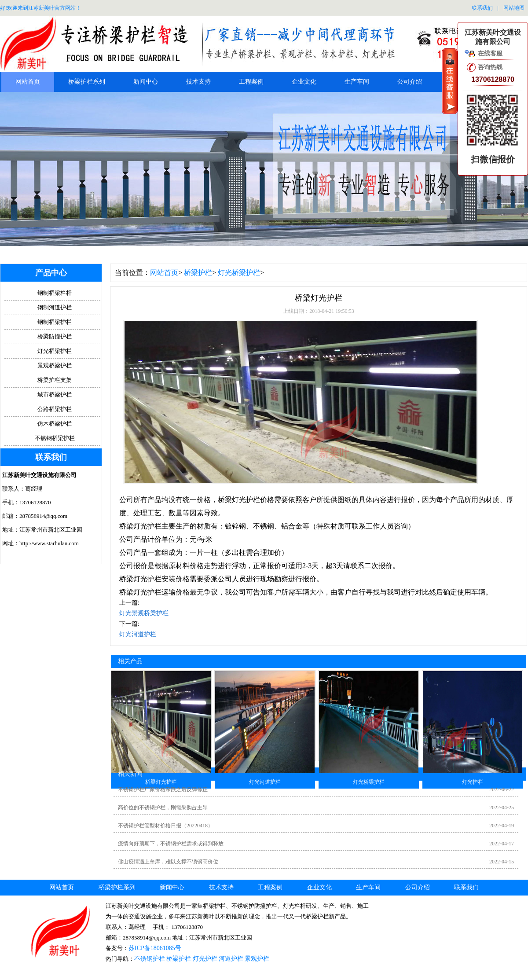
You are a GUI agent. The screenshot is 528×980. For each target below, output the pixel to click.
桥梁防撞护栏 (55, 336)
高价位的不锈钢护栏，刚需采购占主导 (163, 807)
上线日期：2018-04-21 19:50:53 (319, 311)
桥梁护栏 (198, 273)
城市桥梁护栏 (55, 395)
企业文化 (304, 82)
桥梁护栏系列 (87, 82)
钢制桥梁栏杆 (55, 293)
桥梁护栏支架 (55, 380)
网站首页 (28, 82)
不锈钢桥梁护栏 (55, 438)
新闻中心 (146, 82)
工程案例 (251, 82)
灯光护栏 (205, 959)
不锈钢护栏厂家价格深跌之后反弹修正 (163, 789)
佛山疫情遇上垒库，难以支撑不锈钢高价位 (168, 862)
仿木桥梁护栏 (55, 424)
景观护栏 (257, 959)
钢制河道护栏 (55, 307)
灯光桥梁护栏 (239, 273)
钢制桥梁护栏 (55, 322)
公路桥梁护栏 (55, 409)
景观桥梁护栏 (55, 365)
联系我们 (482, 8)
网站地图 (514, 8)
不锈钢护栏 (150, 959)
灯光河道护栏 (138, 634)
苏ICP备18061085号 (155, 948)
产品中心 (51, 273)
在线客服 (490, 53)
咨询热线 (490, 67)
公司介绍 (410, 82)
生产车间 (357, 82)
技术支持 (198, 82)
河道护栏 (231, 959)
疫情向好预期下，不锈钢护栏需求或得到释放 (171, 844)
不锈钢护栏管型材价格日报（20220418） (165, 826)
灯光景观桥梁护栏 (144, 613)
